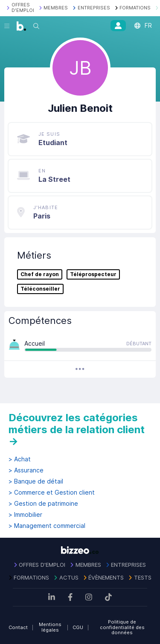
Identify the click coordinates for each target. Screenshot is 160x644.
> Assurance (26, 470)
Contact (18, 627)
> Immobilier (25, 515)
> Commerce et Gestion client (52, 492)
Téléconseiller (40, 289)
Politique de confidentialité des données (122, 627)
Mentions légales (50, 627)
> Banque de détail (36, 481)
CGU (78, 627)
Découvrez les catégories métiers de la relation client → (77, 429)
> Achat (20, 459)
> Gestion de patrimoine (43, 504)
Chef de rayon (40, 274)
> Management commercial (47, 526)
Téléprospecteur (93, 274)
